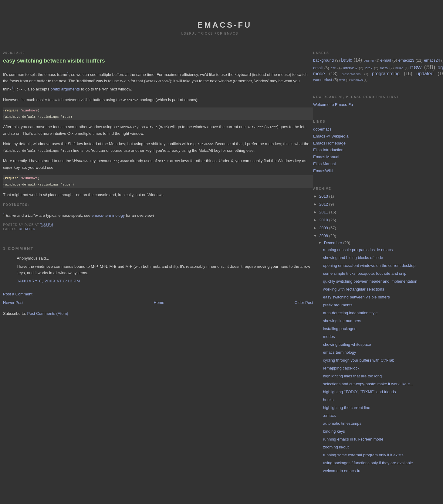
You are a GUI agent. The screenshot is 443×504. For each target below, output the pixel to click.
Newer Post (13, 300)
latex (369, 68)
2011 (324, 212)
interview (350, 68)
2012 (324, 204)
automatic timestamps (342, 423)
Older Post (304, 300)
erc (333, 68)
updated (27, 227)
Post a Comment (18, 292)
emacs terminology (339, 352)
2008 (324, 236)
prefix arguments (65, 89)
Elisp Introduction (328, 150)
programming (386, 74)
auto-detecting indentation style (350, 313)
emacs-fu (225, 25)
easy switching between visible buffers (54, 61)
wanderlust (323, 80)
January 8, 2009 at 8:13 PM (49, 279)
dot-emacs (322, 129)
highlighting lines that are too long (352, 376)
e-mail (386, 60)
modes (329, 337)
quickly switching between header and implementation (370, 281)
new (416, 67)
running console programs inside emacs (358, 250)
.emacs (329, 415)
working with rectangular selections (353, 289)
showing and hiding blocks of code (353, 258)
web (342, 80)
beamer (369, 61)
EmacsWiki (323, 171)
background (323, 60)
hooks (328, 400)
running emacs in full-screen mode (353, 439)
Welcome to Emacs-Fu (333, 105)
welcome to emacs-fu (342, 471)
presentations (351, 74)
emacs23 (406, 60)
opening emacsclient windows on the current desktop (369, 266)
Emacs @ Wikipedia (331, 136)
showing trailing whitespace (347, 344)
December (334, 243)
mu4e (399, 68)
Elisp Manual (324, 164)
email (318, 68)
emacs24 (432, 60)
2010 (324, 220)
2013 (324, 196)
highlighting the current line (346, 408)
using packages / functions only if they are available (368, 463)
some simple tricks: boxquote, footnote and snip (365, 273)
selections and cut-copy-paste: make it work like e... (368, 384)
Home (159, 300)
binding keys (334, 431)
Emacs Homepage (329, 143)
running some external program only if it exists (363, 455)
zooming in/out (336, 447)
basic (347, 60)
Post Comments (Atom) (48, 311)
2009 (324, 228)
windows (357, 80)
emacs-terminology (108, 213)
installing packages (340, 329)
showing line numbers (342, 321)
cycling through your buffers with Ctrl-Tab (358, 360)
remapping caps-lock (341, 368)
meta (384, 68)
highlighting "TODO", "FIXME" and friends (359, 392)
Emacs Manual (326, 157)
